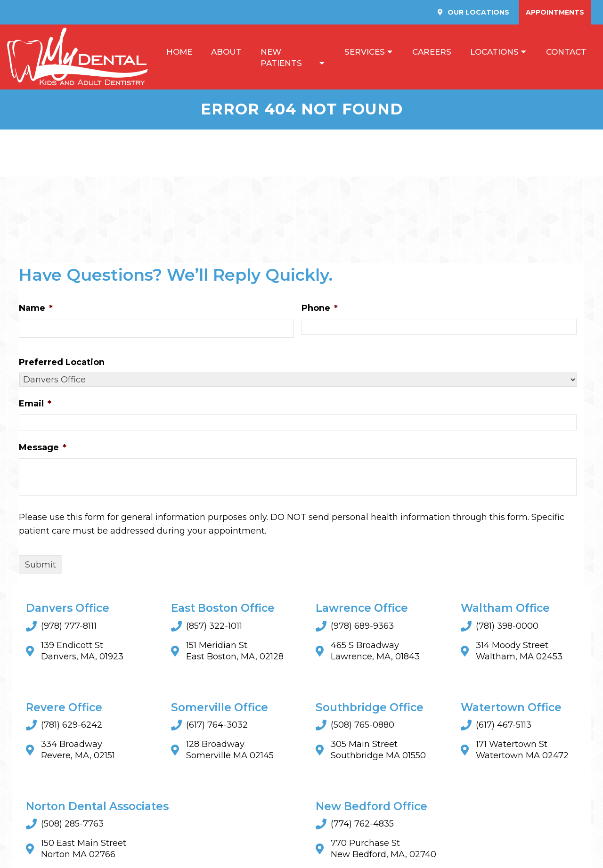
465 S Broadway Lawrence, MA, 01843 (375, 652)
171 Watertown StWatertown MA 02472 (522, 751)
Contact (566, 52)
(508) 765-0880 (363, 726)
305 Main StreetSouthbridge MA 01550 (378, 751)
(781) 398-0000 (507, 627)
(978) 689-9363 (362, 627)
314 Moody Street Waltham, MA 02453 (519, 652)
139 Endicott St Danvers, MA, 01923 (82, 652)
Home (179, 52)
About (226, 52)
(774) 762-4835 (362, 825)
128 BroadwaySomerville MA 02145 (230, 751)
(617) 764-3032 (217, 726)
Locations (494, 52)
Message (43, 449)
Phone (320, 309)
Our (477, 12)
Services (365, 52)
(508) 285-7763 (72, 825)
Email (35, 406)
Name (36, 309)
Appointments (555, 12)
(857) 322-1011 (214, 627)
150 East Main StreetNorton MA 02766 (84, 850)
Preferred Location (62, 364)
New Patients (281, 58)
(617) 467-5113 (504, 726)
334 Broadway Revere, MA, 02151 (78, 751)
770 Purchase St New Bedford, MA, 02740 (383, 850)
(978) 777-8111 (69, 627)
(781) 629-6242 (72, 726)
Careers (432, 52)
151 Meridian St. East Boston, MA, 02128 (235, 652)
